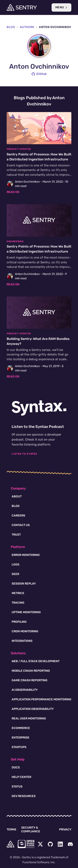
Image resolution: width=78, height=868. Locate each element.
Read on (13, 192)
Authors (27, 27)
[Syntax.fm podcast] (39, 408)
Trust (16, 535)
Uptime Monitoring (26, 612)
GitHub (39, 74)
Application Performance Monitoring (41, 699)
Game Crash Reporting (30, 680)
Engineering (15, 241)
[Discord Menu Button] (70, 844)
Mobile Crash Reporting (31, 671)
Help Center (21, 777)
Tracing (18, 603)
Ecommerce (21, 728)
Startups (19, 747)
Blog (11, 27)
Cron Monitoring (25, 631)
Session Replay (24, 584)
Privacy (65, 830)
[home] (10, 844)
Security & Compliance (31, 830)
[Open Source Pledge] (26, 844)
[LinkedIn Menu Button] (60, 844)
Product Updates (19, 149)
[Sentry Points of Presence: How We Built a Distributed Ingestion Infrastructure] (39, 153)
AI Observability (25, 690)
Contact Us (21, 525)
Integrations (22, 641)
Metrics (18, 593)
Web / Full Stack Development (36, 661)
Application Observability (33, 709)
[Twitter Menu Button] (40, 844)
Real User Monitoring (29, 718)
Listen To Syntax (24, 454)
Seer (15, 574)
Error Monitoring (26, 555)
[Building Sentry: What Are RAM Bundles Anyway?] (39, 338)
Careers (18, 516)
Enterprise (20, 738)
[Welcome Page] (22, 7)
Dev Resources (24, 796)
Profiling (19, 622)
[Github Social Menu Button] (50, 844)
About (17, 496)
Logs (15, 565)
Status (17, 787)
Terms (11, 830)
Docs (16, 767)
